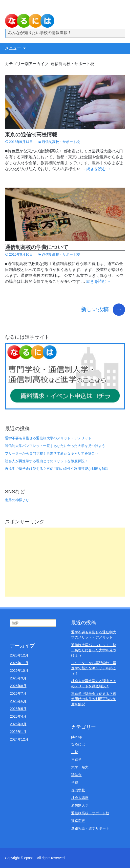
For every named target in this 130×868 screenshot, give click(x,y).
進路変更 (78, 821)
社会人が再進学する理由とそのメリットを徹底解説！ (46, 461)
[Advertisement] (65, 562)
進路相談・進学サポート (90, 828)
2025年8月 (18, 686)
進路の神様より (17, 500)
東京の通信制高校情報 (31, 134)
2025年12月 (19, 655)
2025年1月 (18, 732)
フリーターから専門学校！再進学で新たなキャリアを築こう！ (53, 453)
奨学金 (76, 775)
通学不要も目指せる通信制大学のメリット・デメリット (48, 438)
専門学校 (78, 790)
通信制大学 (80, 805)
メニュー (13, 48)
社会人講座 (80, 798)
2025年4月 (18, 716)
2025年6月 (18, 701)
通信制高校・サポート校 (61, 142)
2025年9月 (18, 678)
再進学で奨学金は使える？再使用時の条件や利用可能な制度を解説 (57, 469)
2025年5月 (18, 709)
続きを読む (99, 169)
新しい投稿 (103, 309)
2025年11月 (19, 663)
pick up (77, 737)
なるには (78, 744)
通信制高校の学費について (37, 247)
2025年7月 (18, 693)
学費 (75, 782)
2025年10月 (19, 671)
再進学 (76, 760)
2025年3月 (18, 724)
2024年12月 (19, 739)
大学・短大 (80, 767)
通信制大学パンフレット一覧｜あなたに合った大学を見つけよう (55, 446)
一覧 (75, 752)
